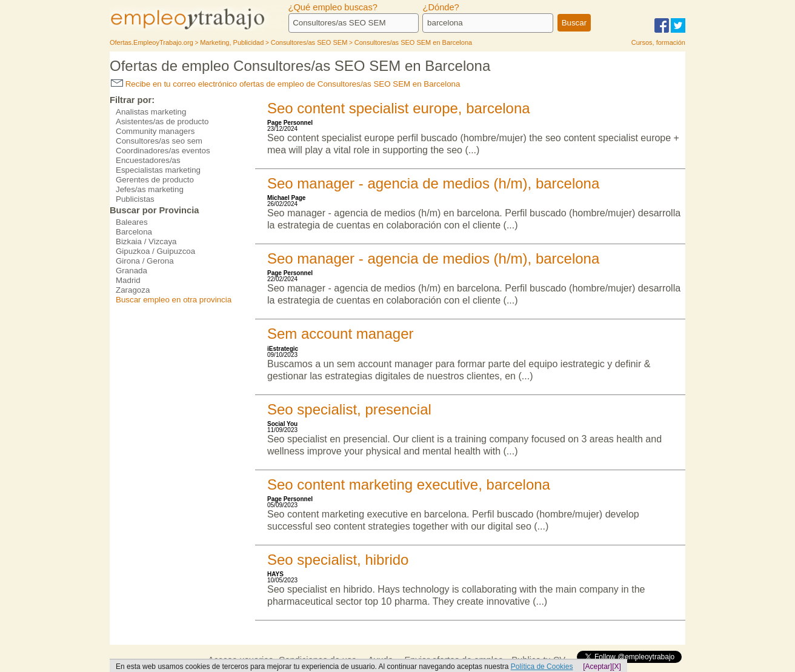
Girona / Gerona (145, 261)
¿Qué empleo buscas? (333, 7)
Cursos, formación (658, 42)
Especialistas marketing (158, 170)
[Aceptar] (597, 667)
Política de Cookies (542, 667)
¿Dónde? (441, 7)
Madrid (128, 280)
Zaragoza (133, 290)
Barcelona (134, 232)
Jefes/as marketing (150, 189)
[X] (617, 667)
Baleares (132, 222)
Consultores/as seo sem (159, 141)
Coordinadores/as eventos (163, 151)
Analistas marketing (151, 112)
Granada (131, 271)
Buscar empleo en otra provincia (174, 300)
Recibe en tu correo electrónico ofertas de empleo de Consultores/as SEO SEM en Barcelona (285, 84)
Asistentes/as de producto (162, 121)
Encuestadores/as (148, 160)
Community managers (155, 131)
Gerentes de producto (155, 180)
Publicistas (135, 199)
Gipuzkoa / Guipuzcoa (155, 251)
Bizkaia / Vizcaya (146, 241)
